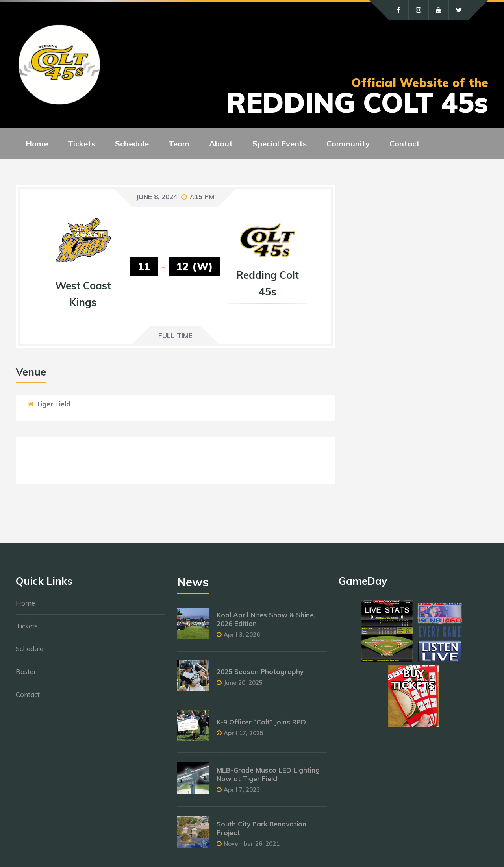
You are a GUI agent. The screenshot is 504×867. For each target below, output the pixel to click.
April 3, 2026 (242, 635)
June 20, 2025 (243, 683)
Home (25, 603)
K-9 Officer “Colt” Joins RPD (261, 722)
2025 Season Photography (260, 672)
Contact (28, 694)
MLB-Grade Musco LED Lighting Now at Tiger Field (268, 774)
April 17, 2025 (244, 733)
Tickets (27, 626)
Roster (26, 672)
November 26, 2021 (252, 844)
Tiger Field (53, 404)
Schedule (30, 649)
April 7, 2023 (242, 790)
